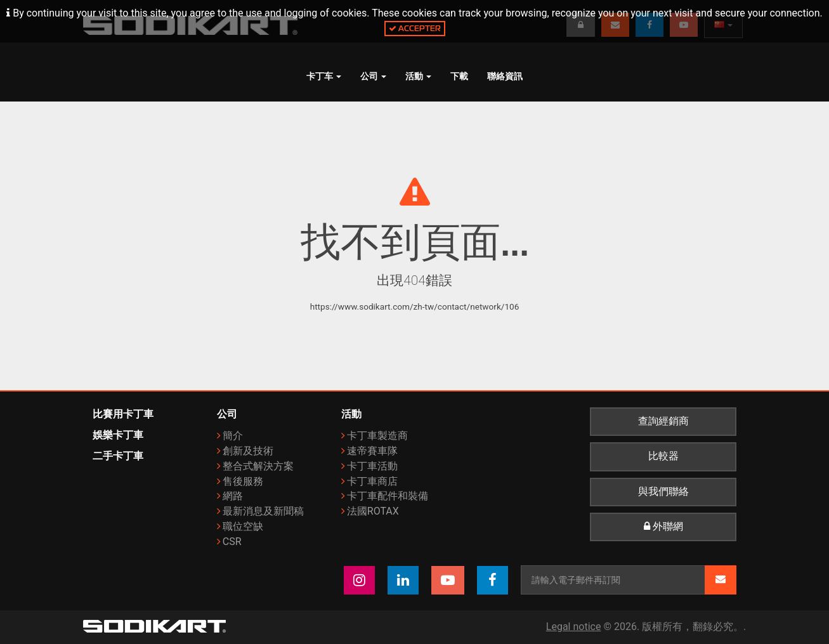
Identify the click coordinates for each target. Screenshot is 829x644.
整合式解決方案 (258, 466)
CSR (232, 542)
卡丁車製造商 (377, 436)
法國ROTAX (373, 511)
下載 (459, 76)
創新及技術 (248, 451)
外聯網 (663, 527)
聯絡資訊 (505, 76)
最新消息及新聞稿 (263, 511)
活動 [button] (418, 76)
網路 (233, 496)
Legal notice (574, 627)
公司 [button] (373, 76)
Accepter (415, 28)
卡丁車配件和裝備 (388, 496)
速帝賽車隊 (372, 451)
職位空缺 (243, 526)
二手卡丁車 (118, 456)
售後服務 (243, 481)
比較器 (663, 456)
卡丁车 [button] (324, 76)
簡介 (233, 436)
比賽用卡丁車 (123, 414)
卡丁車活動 (372, 466)
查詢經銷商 (663, 421)
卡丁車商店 (372, 481)
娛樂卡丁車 (118, 435)
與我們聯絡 (663, 492)
